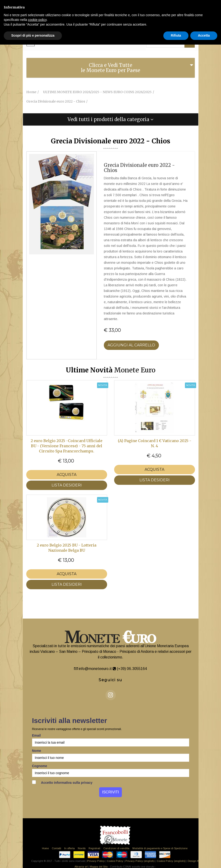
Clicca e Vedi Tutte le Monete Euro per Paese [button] (110, 68)
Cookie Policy (115, 861)
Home (45, 848)
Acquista (67, 475)
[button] (111, 119)
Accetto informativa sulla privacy (62, 782)
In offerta (69, 848)
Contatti (56, 848)
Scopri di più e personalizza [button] (33, 35)
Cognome (40, 766)
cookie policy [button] (37, 20)
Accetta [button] (204, 35)
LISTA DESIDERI (67, 485)
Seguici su (110, 680)
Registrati (94, 848)
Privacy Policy (96, 861)
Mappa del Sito (99, 867)
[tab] (111, 68)
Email (36, 735)
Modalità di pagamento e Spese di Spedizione (160, 848)
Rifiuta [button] (176, 35)
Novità (82, 848)
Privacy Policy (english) (140, 861)
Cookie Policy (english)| (171, 861)
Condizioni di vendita (116, 848)
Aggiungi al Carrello (131, 345)
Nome (37, 751)
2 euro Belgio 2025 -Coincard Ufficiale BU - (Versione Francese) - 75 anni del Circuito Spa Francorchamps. (67, 446)
